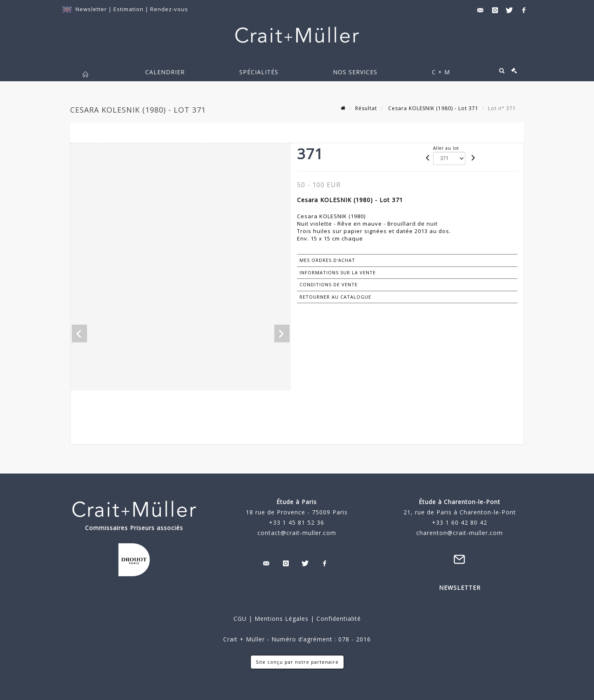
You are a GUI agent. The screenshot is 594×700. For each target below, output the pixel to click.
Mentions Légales (282, 619)
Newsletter (91, 9)
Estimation (129, 9)
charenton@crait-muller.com (460, 533)
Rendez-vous (169, 9)
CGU (240, 619)
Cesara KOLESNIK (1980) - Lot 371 (433, 108)
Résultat (366, 108)
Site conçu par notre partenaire (297, 662)
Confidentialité (338, 619)
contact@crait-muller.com (297, 533)
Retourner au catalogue (335, 297)
